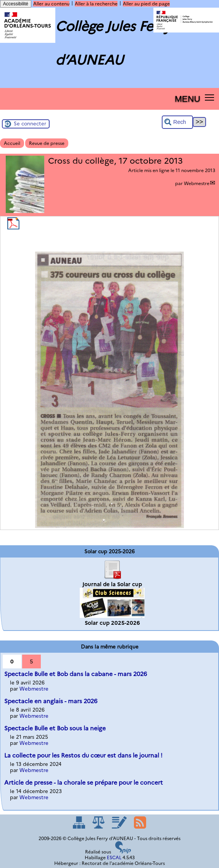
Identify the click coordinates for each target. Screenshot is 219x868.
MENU (188, 99)
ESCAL (114, 857)
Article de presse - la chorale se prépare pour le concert (84, 783)
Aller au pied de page (146, 4)
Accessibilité (16, 4)
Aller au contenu (51, 4)
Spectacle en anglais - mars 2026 (51, 701)
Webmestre (197, 183)
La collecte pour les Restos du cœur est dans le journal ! (83, 755)
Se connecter (30, 124)
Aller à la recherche (96, 4)
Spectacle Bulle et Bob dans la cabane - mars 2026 (76, 674)
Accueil (12, 143)
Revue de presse (47, 143)
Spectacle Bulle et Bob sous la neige (55, 728)
